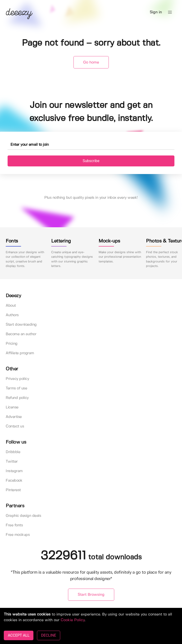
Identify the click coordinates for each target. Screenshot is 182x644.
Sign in (156, 12)
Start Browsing (91, 595)
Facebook (14, 481)
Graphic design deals (23, 516)
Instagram (14, 471)
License (12, 407)
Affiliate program (20, 353)
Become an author (21, 334)
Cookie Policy (73, 620)
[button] (170, 12)
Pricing (12, 344)
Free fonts (14, 525)
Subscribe (91, 161)
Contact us (15, 426)
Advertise (14, 417)
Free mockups (18, 535)
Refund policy (17, 398)
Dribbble (13, 452)
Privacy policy (17, 379)
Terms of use (16, 388)
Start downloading (21, 325)
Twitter (12, 462)
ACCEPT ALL (19, 635)
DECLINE (48, 635)
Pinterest (13, 490)
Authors (12, 315)
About (11, 306)
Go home (91, 62)
